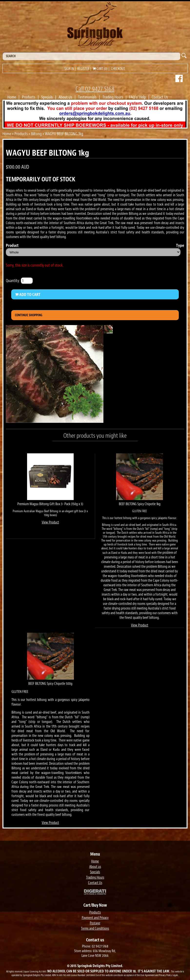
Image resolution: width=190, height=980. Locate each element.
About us (95, 867)
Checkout (118, 69)
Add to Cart (28, 294)
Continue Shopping (29, 315)
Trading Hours (113, 97)
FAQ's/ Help (137, 97)
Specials (47, 97)
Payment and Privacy (95, 918)
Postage (95, 923)
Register (83, 69)
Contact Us (160, 97)
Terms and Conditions (95, 929)
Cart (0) (100, 69)
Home (12, 97)
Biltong (36, 134)
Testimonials (87, 97)
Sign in (69, 69)
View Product (50, 522)
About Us (65, 97)
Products (29, 97)
